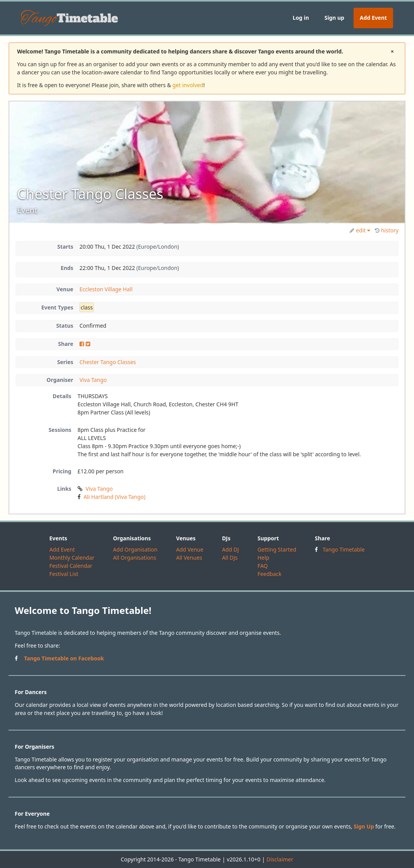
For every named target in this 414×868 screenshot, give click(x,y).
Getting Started (277, 549)
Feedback (269, 574)
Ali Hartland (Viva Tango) (115, 497)
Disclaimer (280, 859)
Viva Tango (93, 380)
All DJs (230, 558)
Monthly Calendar (72, 558)
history (387, 230)
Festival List (64, 574)
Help (263, 558)
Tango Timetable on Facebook (64, 658)
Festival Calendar (71, 566)
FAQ (262, 566)
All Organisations (134, 558)
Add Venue (190, 549)
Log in (301, 18)
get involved (188, 85)
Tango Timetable (344, 549)
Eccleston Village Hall (106, 289)
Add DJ (231, 549)
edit (360, 230)
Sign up (334, 18)
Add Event (373, 18)
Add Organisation (135, 549)
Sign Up (364, 826)
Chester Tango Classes (108, 362)
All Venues (189, 558)
